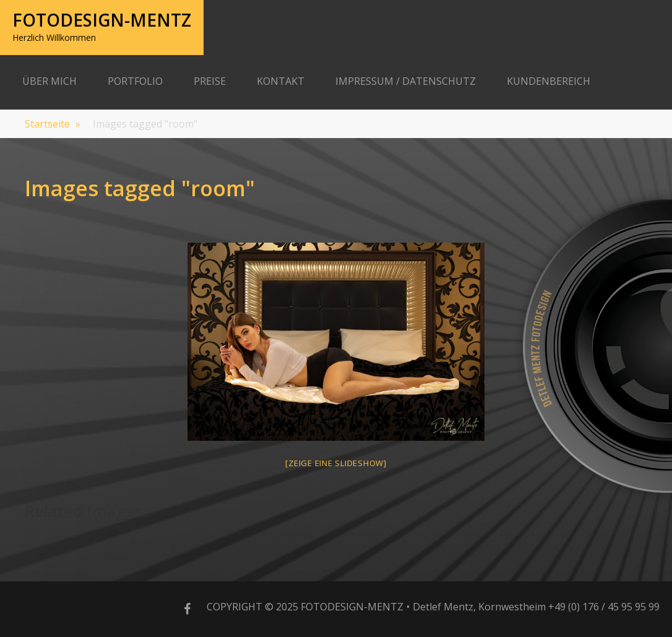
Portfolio (135, 81)
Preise (210, 81)
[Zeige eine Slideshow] (336, 463)
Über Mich (50, 81)
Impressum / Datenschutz (406, 81)
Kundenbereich (549, 81)
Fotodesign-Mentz (102, 20)
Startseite (53, 124)
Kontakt (281, 81)
